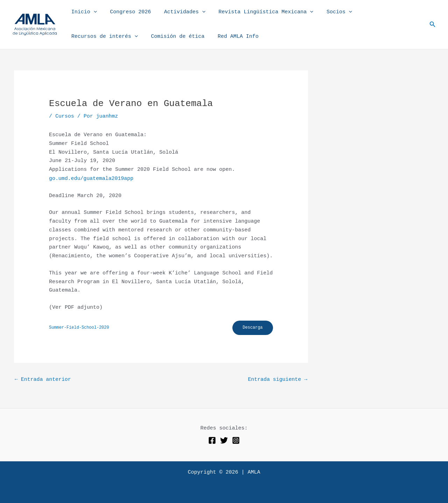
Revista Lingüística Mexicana (257, 12)
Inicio (83, 12)
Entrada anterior (43, 380)
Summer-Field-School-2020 (79, 327)
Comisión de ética (174, 37)
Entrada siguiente (277, 380)
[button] (92, 12)
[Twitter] (224, 440)
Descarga (252, 328)
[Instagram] (236, 440)
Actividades (178, 12)
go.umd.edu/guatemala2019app (92, 178)
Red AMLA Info (232, 37)
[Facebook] (212, 440)
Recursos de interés (103, 37)
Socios (327, 12)
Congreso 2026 (127, 12)
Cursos (65, 116)
